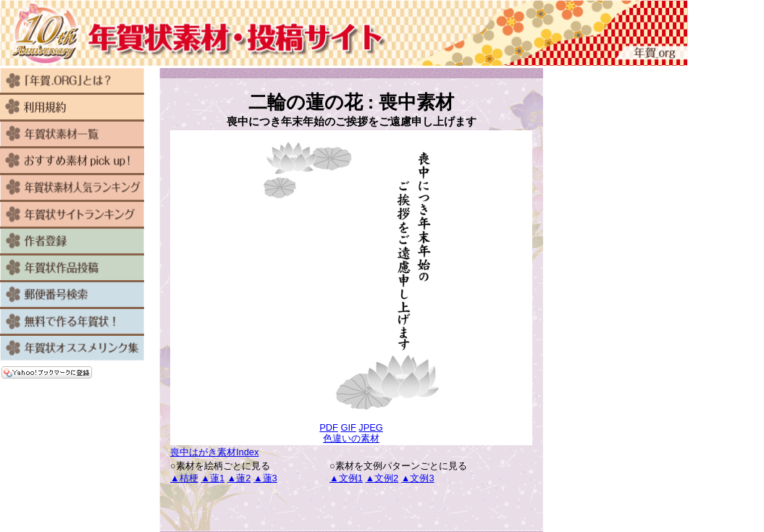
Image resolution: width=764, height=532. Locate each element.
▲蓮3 (265, 478)
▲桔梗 (184, 478)
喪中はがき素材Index (214, 452)
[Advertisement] (351, 508)
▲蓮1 (213, 478)
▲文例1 (346, 478)
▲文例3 (418, 478)
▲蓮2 (239, 478)
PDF (329, 427)
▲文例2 (382, 478)
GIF (348, 427)
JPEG (370, 427)
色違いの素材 (351, 438)
